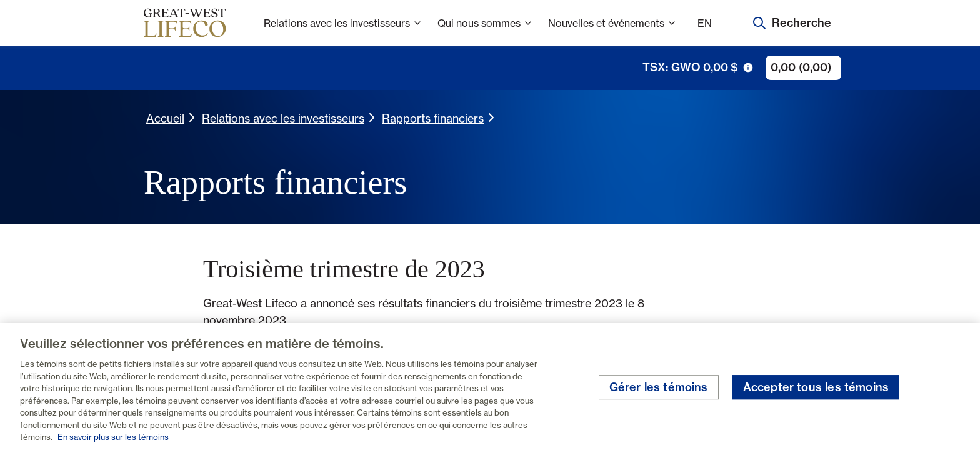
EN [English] (705, 23)
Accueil (165, 118)
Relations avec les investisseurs (343, 32)
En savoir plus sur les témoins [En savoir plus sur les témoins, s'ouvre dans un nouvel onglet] (113, 437)
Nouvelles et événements (612, 32)
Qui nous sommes (485, 32)
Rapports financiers (433, 118)
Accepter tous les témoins (816, 387)
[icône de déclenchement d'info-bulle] (748, 67)
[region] (490, 387)
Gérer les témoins (659, 387)
